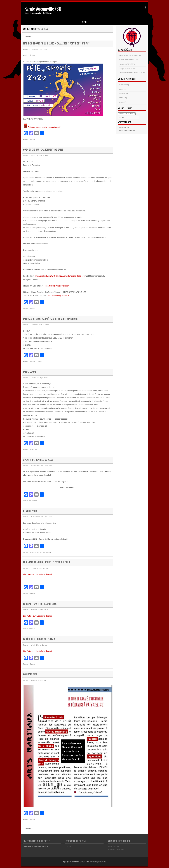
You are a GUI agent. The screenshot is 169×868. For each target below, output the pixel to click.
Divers (32, 140)
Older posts (28, 37)
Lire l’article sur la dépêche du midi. (38, 575)
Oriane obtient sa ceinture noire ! (130, 56)
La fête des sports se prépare (40, 640)
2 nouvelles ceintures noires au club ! (132, 73)
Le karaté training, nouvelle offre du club (47, 563)
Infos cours (30, 372)
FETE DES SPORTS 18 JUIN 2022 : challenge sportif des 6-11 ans (56, 44)
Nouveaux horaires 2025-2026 (129, 60)
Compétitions (123, 85)
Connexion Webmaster (116, 850)
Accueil (29, 23)
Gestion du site (124, 128)
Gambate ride (30, 675)
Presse (33, 594)
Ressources (87, 23)
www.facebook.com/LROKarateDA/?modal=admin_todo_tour (60, 276)
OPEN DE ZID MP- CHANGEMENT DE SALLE (43, 150)
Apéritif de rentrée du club (38, 460)
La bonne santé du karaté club (40, 604)
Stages (121, 103)
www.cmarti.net (129, 131)
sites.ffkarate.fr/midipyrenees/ (57, 286)
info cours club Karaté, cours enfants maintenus (51, 319)
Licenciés (39, 362)
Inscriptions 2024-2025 (127, 69)
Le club (55, 23)
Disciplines (42, 23)
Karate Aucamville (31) (43, 9)
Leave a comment (44, 553)
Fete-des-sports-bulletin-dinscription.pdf (42, 127)
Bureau (44, 29)
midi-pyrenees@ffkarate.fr (58, 296)
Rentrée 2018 (30, 512)
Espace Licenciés (70, 23)
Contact (69, 847)
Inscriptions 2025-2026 (127, 65)
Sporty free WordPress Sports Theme (76, 862)
